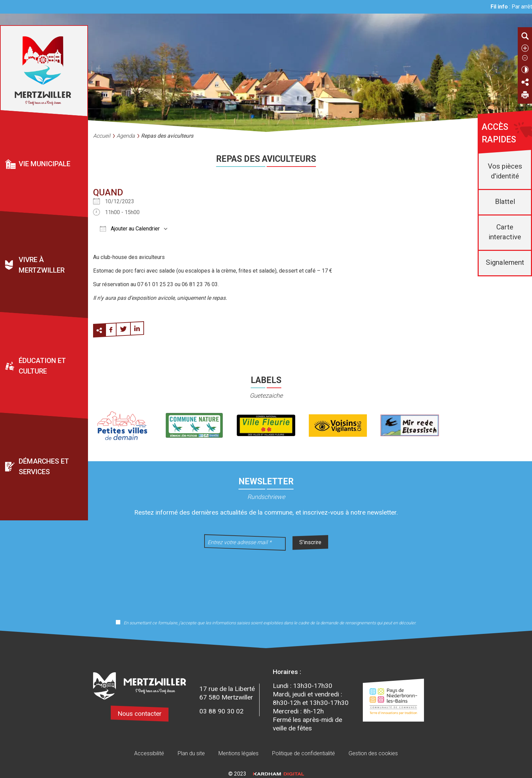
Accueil (102, 136)
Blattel (505, 202)
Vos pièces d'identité (505, 171)
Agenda (126, 136)
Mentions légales (238, 753)
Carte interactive (505, 232)
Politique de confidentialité (304, 753)
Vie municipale (45, 164)
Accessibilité (149, 753)
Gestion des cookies (373, 753)
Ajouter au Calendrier (130, 229)
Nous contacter (140, 714)
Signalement (505, 262)
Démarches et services (44, 466)
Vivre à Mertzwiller (42, 265)
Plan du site (191, 753)
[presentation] (266, 581)
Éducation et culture (42, 366)
